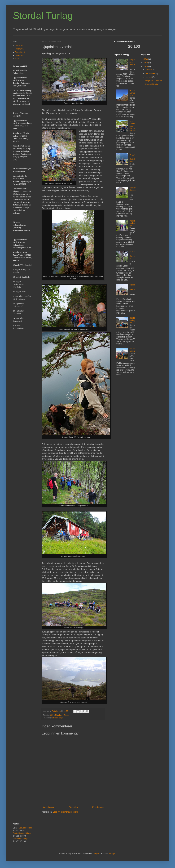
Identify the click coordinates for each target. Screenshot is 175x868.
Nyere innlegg (48, 807)
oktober (149, 70)
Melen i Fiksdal (132, 288)
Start (17, 59)
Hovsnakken (132, 350)
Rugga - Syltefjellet (132, 158)
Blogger (112, 854)
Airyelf (96, 854)
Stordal (67, 715)
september (151, 73)
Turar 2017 (20, 46)
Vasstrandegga (132, 223)
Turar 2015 (20, 52)
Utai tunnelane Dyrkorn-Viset (133, 126)
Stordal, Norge (58, 718)
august (149, 77)
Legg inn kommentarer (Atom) (66, 812)
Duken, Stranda (132, 255)
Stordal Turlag (43, 16)
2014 (52, 715)
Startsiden (73, 807)
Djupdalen (59, 715)
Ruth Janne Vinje (25, 828)
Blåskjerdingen (132, 320)
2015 (146, 63)
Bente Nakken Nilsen (22, 833)
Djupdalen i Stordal (132, 63)
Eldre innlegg (98, 807)
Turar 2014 (20, 55)
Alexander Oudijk (20, 839)
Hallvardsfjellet (133, 190)
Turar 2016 (20, 49)
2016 (146, 59)
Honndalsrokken (132, 93)
